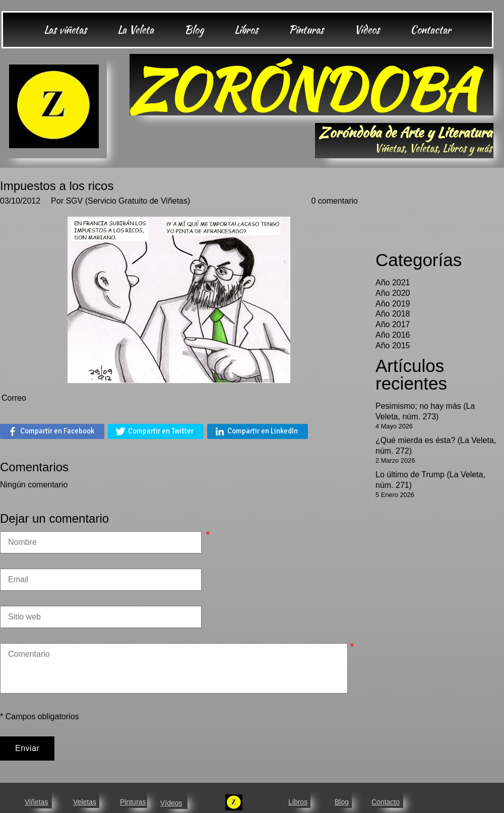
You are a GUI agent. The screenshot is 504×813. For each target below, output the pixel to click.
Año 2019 (393, 304)
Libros (298, 802)
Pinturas (133, 802)
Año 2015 (393, 346)
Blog (342, 802)
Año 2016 (393, 335)
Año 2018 (393, 314)
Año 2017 (393, 324)
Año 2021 (393, 283)
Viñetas (36, 802)
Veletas (85, 802)
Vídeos (171, 803)
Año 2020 (393, 293)
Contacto (386, 802)
